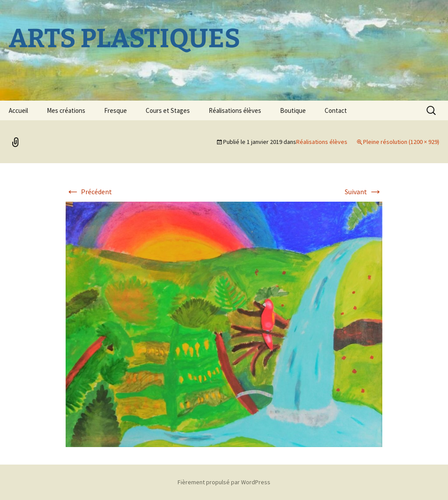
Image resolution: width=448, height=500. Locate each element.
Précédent (89, 192)
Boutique (293, 110)
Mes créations (66, 110)
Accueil (18, 110)
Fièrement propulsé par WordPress (224, 482)
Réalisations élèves (235, 110)
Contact (336, 110)
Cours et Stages (168, 110)
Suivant (364, 192)
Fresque (115, 110)
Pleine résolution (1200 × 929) (401, 142)
